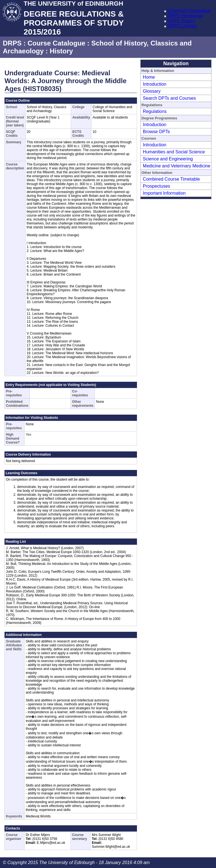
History (61, 51)
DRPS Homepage (185, 16)
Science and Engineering (168, 159)
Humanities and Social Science (174, 152)
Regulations (155, 111)
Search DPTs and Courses (169, 98)
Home (149, 77)
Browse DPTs (156, 132)
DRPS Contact (182, 26)
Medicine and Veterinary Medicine (177, 166)
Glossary (152, 91)
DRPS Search (181, 21)
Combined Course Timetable (171, 179)
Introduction (155, 84)
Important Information (164, 193)
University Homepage (189, 11)
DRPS (12, 43)
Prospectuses (157, 186)
